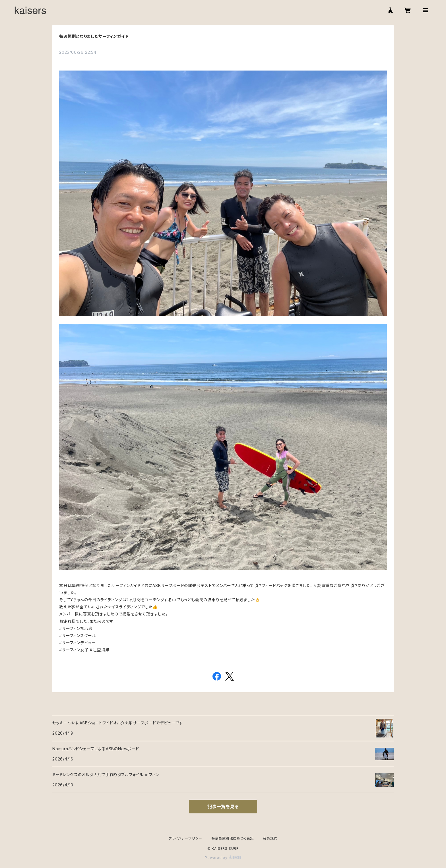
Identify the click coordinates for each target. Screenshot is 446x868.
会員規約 (270, 838)
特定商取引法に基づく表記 (233, 838)
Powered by (223, 858)
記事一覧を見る (223, 807)
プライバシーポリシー (185, 838)
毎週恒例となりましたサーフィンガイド (94, 36)
